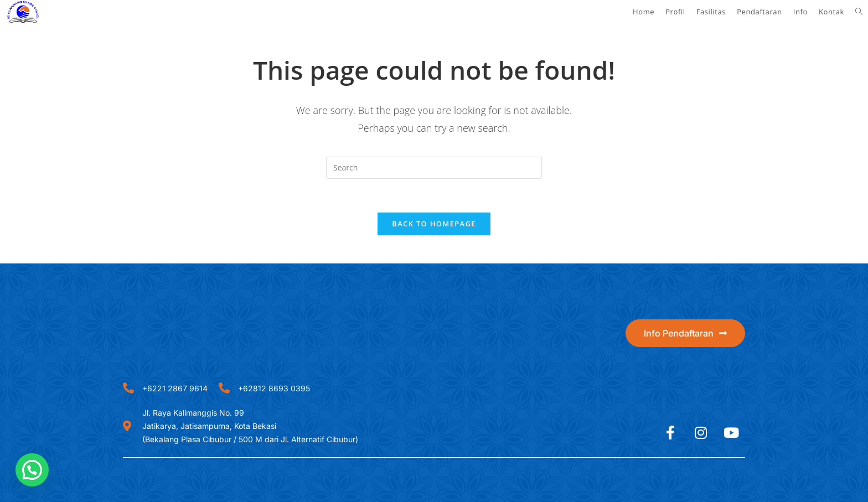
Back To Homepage (434, 224)
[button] (32, 470)
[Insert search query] (434, 168)
